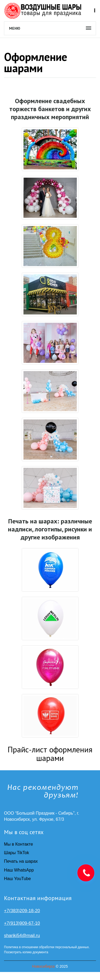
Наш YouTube (17, 879)
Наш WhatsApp (19, 870)
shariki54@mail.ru (22, 936)
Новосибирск (44, 966)
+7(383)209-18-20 (22, 911)
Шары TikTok (17, 853)
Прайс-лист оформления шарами (50, 754)
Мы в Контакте (19, 844)
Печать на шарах (21, 861)
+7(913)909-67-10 (22, 923)
